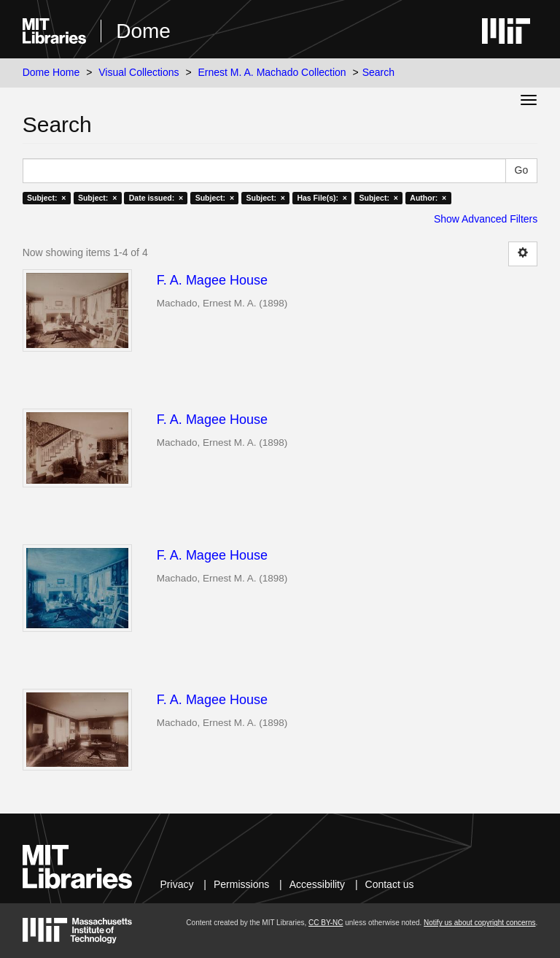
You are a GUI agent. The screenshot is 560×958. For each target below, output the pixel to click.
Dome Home (51, 72)
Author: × (428, 198)
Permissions (241, 884)
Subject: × (46, 198)
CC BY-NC (326, 923)
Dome (143, 31)
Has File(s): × (322, 198)
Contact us (390, 884)
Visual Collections (139, 72)
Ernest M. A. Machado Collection (272, 72)
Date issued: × (156, 198)
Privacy (177, 884)
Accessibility (317, 884)
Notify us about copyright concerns (479, 923)
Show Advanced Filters (486, 219)
